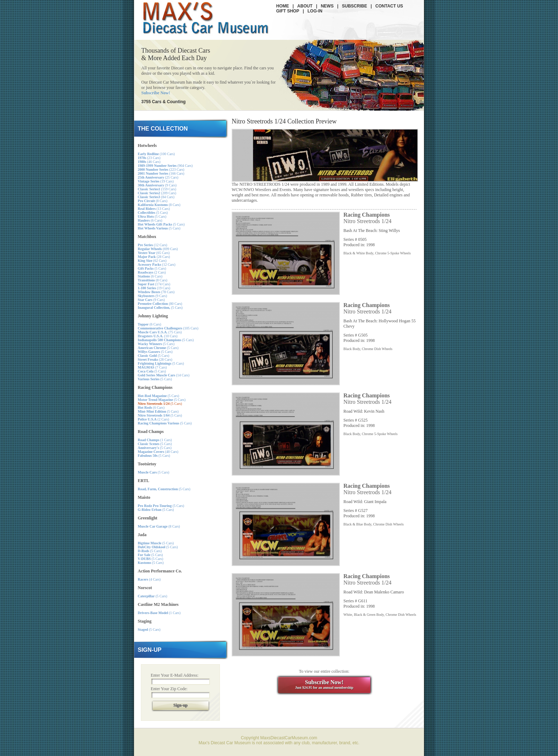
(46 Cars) (149, 162)
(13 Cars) (154, 209)
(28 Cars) (154, 257)
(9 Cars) (157, 185)
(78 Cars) (156, 292)
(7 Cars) (152, 367)
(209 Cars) (157, 193)
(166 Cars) (161, 173)
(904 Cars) (165, 166)
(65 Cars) (154, 253)
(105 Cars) (168, 328)
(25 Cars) (158, 177)
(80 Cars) (160, 304)
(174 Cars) (154, 284)
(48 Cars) (158, 452)
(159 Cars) (157, 189)
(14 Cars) (164, 375)
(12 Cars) (152, 245)
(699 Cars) (158, 249)
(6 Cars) (150, 220)
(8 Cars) (152, 201)
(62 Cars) (152, 261)
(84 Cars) (156, 197)
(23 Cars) (149, 158)
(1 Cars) (155, 440)
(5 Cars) (153, 213)
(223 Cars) (161, 170)
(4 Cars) (149, 579)
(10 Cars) (158, 336)
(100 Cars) (156, 154)
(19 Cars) (156, 181)
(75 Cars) (160, 332)
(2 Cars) (152, 272)
